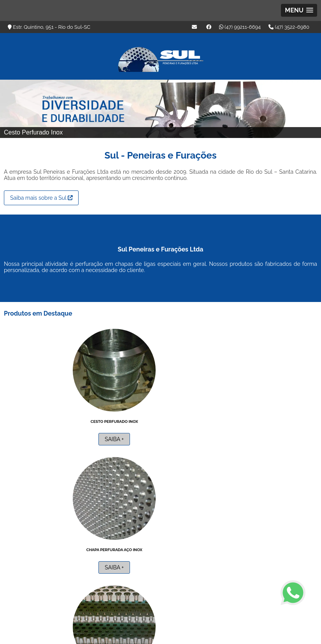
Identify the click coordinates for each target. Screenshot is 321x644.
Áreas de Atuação (228, 592)
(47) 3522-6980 (289, 27)
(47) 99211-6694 (240, 27)
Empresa (193, 592)
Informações (270, 592)
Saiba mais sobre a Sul (41, 196)
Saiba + (52, 437)
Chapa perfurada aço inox (147, 419)
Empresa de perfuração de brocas (242, 419)
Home (169, 592)
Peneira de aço (51, 547)
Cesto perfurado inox (52, 419)
